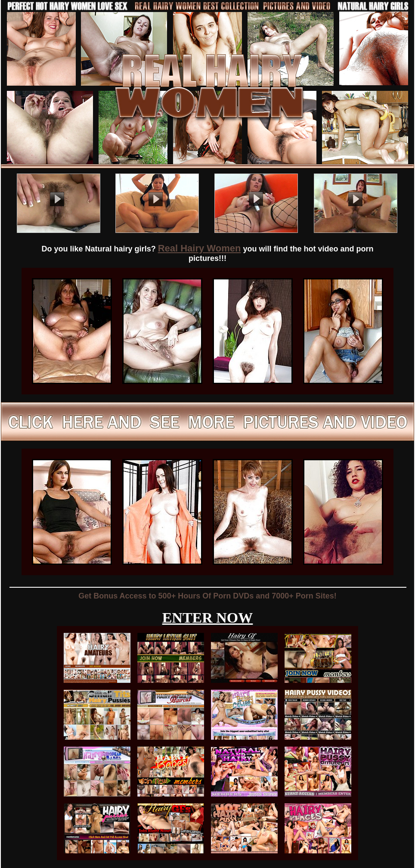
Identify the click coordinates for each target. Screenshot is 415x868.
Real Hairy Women (200, 248)
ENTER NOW (208, 618)
